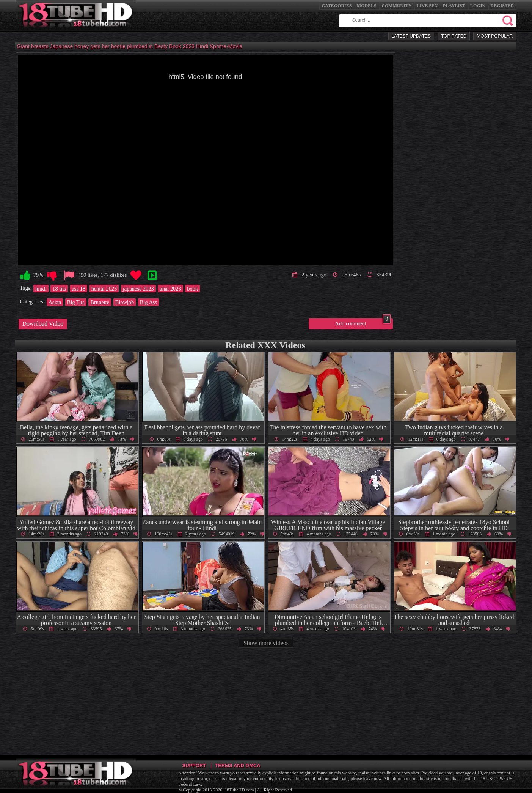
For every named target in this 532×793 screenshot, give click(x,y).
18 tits (59, 289)
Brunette (100, 302)
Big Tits (76, 302)
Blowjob (125, 302)
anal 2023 (170, 289)
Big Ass (148, 302)
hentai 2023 (104, 289)
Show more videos (266, 643)
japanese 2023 (138, 289)
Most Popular (495, 36)
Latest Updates (411, 36)
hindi (41, 289)
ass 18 (78, 289)
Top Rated (454, 36)
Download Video (43, 324)
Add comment (363, 322)
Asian (55, 302)
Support (194, 766)
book (192, 289)
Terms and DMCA (238, 766)
